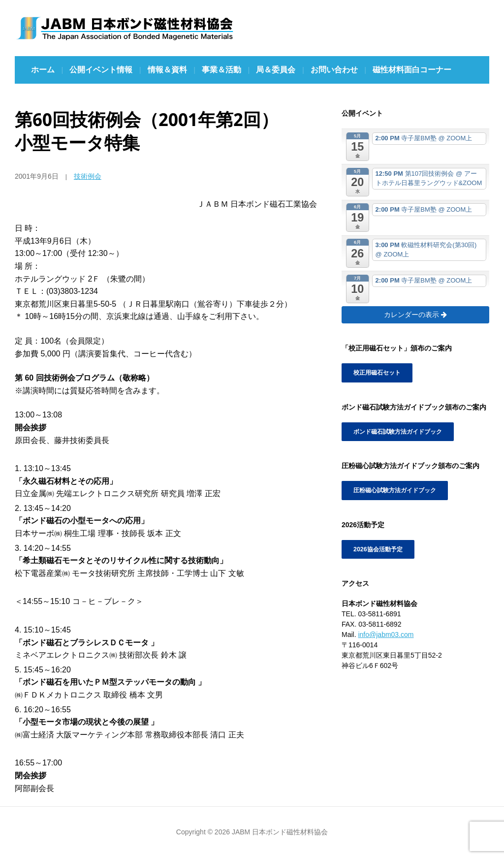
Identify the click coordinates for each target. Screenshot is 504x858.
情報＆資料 (167, 70)
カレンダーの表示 (415, 315)
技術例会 (88, 176)
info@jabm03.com (386, 634)
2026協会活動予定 (378, 549)
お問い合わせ (334, 70)
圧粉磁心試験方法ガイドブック (395, 490)
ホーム (43, 70)
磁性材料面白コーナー (412, 70)
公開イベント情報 (101, 70)
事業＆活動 (221, 70)
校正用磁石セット (377, 373)
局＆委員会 (276, 70)
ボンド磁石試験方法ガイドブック (398, 432)
